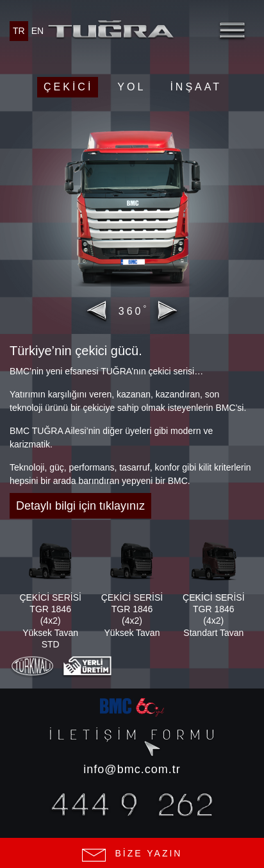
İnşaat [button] (196, 87)
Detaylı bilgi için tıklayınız (80, 506)
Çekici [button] (68, 87)
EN (37, 31)
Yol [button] (131, 87)
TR (19, 31)
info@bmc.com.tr (132, 769)
